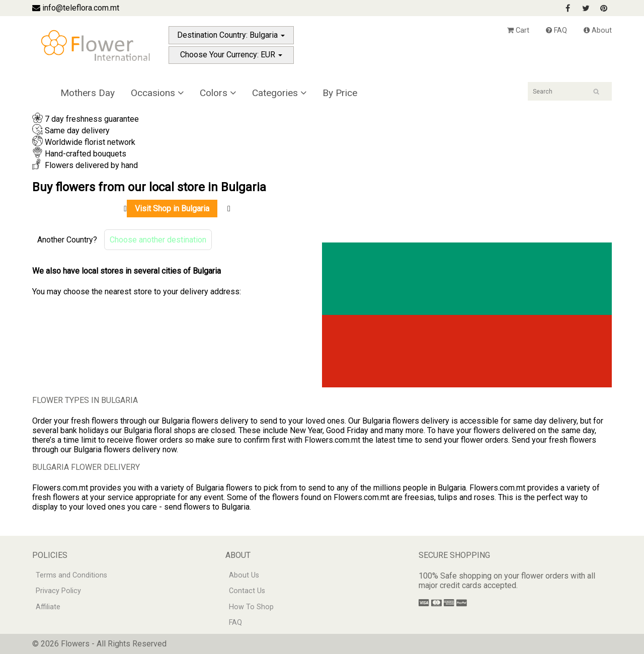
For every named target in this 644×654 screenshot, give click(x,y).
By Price (340, 93)
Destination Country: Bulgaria (231, 35)
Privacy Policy (58, 591)
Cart (518, 30)
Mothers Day (88, 93)
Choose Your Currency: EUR (231, 55)
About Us (244, 575)
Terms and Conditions (71, 575)
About (598, 30)
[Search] (570, 91)
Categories (279, 93)
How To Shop (251, 607)
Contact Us (247, 591)
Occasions (157, 93)
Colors (218, 93)
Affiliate (48, 607)
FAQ (556, 30)
